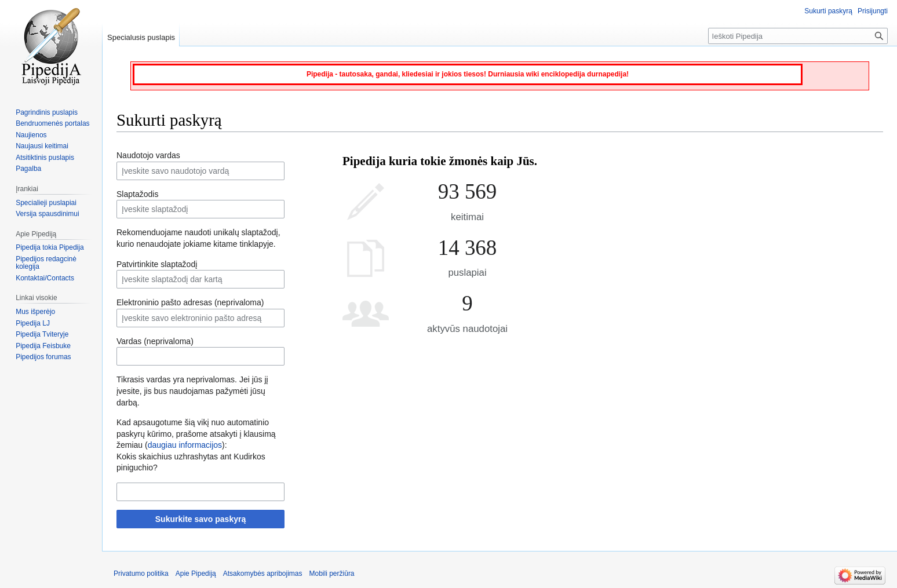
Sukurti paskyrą (828, 11)
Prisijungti (873, 11)
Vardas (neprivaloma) (155, 341)
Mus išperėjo (35, 312)
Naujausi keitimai (42, 146)
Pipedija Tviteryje (42, 334)
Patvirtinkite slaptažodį (157, 264)
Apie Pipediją (196, 574)
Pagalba (28, 169)
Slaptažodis (137, 194)
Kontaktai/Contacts (45, 278)
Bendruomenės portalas (52, 123)
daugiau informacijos (185, 445)
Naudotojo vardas (148, 155)
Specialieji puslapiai (46, 203)
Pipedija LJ (33, 323)
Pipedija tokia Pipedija (50, 247)
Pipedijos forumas (43, 357)
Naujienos (31, 135)
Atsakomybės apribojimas (263, 574)
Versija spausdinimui (47, 214)
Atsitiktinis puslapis (45, 158)
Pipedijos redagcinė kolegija (46, 263)
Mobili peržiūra (332, 574)
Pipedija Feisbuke (43, 346)
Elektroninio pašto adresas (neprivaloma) (190, 302)
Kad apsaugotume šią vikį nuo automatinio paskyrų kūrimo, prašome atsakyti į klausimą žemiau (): (196, 434)
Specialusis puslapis (141, 37)
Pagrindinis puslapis (47, 112)
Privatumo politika (141, 574)
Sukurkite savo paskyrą (200, 519)
